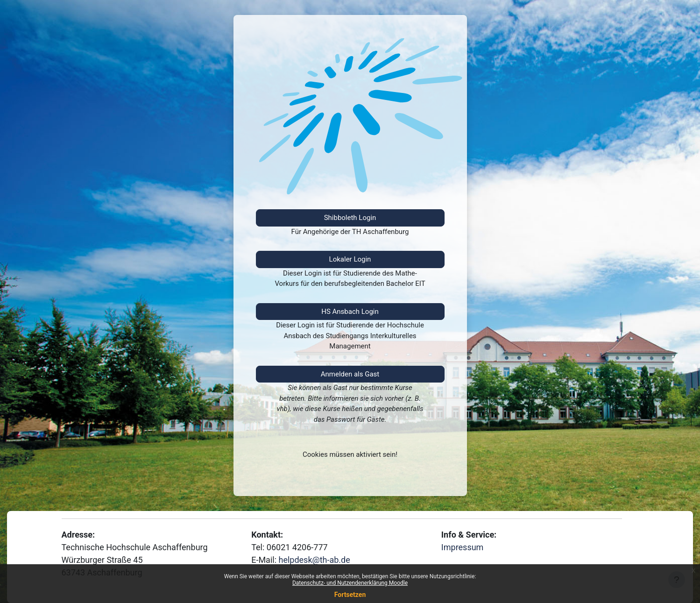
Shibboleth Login (350, 218)
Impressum (463, 547)
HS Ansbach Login (350, 312)
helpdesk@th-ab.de (314, 560)
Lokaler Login (350, 259)
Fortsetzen (350, 595)
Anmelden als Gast (350, 374)
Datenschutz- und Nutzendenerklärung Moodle (350, 583)
